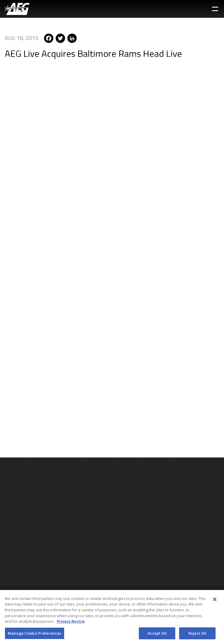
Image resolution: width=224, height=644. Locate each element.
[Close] (215, 601)
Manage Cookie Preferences (35, 635)
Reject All (197, 635)
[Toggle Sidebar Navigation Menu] (215, 9)
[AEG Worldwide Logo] (17, 9)
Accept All (157, 635)
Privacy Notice (71, 623)
